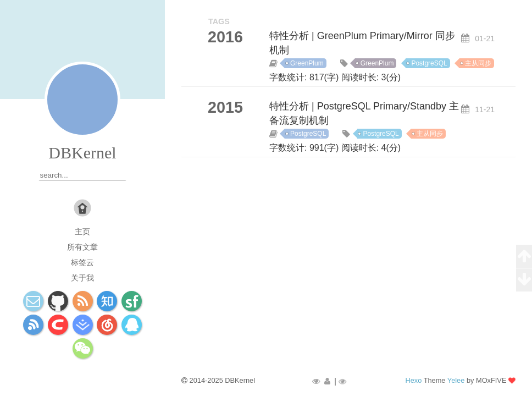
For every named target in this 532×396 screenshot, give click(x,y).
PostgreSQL (429, 63)
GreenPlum (307, 63)
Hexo (413, 380)
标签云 (82, 262)
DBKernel (82, 153)
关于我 (82, 278)
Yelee (456, 380)
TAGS (219, 21)
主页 (82, 232)
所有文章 (82, 247)
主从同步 (478, 63)
